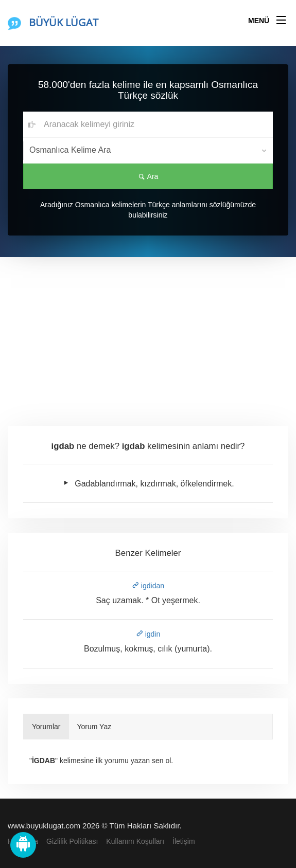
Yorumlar (46, 727)
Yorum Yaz (94, 727)
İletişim (184, 841)
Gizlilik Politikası (72, 841)
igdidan (148, 586)
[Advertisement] (148, 334)
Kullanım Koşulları (135, 841)
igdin (148, 634)
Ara (148, 176)
